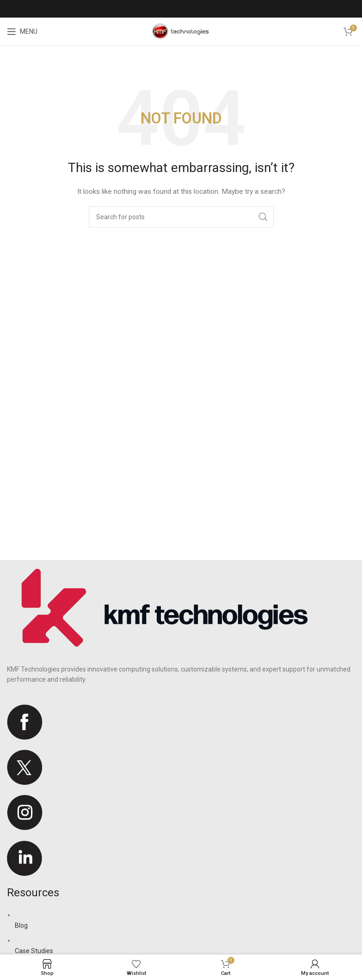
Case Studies (34, 951)
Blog (21, 925)
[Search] (181, 217)
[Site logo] (181, 31)
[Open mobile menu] (22, 31)
